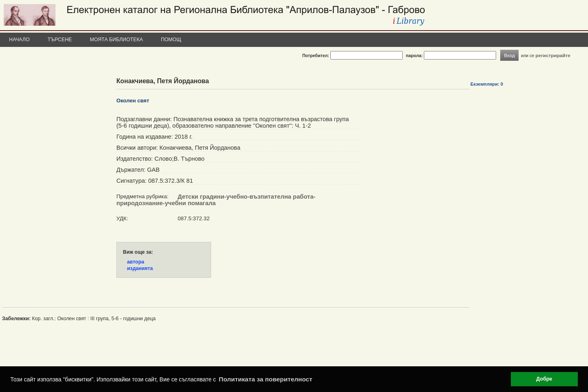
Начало (19, 40)
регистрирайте (553, 55)
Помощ (171, 40)
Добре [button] (544, 379)
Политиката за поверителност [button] (266, 379)
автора (136, 262)
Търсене (60, 40)
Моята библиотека (116, 40)
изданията (140, 268)
